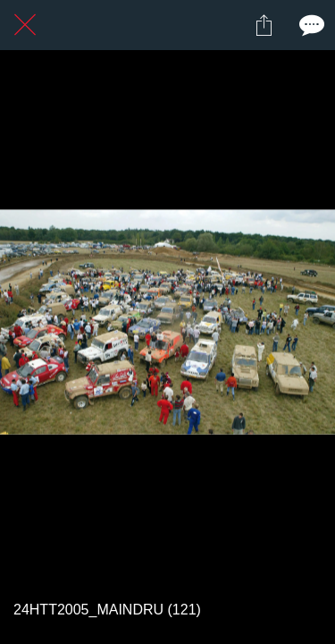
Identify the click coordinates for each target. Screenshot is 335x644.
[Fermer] (25, 25)
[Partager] (264, 25)
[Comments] (310, 25)
